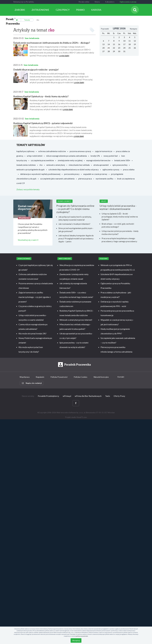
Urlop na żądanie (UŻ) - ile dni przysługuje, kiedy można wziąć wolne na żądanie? (120, 216)
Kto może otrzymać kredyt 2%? (32, 333)
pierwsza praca (85, 178)
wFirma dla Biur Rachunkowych (88, 396)
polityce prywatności (82, 636)
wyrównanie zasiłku (104, 178)
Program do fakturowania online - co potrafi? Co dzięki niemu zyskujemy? (75, 209)
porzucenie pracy (72, 174)
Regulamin (40, 377)
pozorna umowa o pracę (80, 151)
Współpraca (25, 377)
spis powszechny (120, 165)
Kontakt (121, 377)
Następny (134, 29)
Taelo (108, 396)
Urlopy (104, 201)
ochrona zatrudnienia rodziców (52, 151)
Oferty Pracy (119, 396)
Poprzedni (105, 29)
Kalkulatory (110, 2)
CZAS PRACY (63, 10)
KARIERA (96, 10)
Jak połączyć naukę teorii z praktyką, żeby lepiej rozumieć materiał (75, 218)
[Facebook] (76, 403)
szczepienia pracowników (42, 160)
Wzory (97, 2)
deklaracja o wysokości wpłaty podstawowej (40, 174)
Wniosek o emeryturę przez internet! (76, 320)
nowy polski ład (111, 156)
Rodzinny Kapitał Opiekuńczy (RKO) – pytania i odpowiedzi (43, 123)
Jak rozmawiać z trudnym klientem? (74, 224)
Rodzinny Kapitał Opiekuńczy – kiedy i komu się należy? (41, 96)
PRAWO (80, 10)
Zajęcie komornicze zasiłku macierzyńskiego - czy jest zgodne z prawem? (35, 297)
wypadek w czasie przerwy (95, 174)
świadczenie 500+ (122, 160)
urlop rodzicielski (35, 156)
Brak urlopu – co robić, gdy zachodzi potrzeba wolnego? (118, 225)
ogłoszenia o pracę (111, 169)
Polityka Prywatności (59, 377)
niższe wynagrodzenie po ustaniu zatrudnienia (66, 156)
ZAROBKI (20, 10)
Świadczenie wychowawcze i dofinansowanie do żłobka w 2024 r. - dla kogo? (52, 43)
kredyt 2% (95, 156)
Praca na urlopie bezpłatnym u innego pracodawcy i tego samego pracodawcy (119, 240)
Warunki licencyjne (101, 377)
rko (41, 165)
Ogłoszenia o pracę (128, 2)
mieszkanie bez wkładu (79, 165)
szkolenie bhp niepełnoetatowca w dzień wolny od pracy (74, 169)
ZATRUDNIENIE (40, 10)
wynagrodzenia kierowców (98, 160)
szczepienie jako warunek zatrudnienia (57, 178)
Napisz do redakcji (32, 383)
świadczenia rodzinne (26, 165)
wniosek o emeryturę (56, 165)
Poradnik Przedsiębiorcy (48, 396)
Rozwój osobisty (64, 201)
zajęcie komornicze (104, 151)
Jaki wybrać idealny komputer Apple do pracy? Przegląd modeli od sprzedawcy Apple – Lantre (76, 238)
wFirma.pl (67, 396)
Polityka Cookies (81, 377)
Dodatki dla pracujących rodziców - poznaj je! (36, 69)
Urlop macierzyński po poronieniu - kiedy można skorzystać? (120, 232)
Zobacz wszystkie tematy (28, 189)
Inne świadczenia (32, 38)
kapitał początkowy (25, 151)
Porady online (84, 2)
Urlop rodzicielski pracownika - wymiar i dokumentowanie (118, 207)
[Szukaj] (135, 10)
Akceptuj (76, 640)
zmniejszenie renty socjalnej (70, 160)
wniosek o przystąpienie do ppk (31, 169)
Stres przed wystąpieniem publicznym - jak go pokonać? (76, 230)
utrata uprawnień (101, 165)
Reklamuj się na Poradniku (24, 2)
